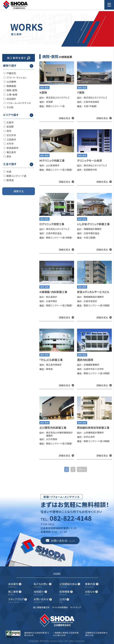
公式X (71, 601)
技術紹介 (45, 593)
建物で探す (10, 65)
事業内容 (97, 585)
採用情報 (71, 593)
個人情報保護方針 (41, 607)
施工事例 (20, 593)
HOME (57, 574)
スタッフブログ (20, 601)
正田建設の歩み (71, 585)
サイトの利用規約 (60, 607)
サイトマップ (76, 607)
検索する (19, 191)
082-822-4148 (71, 518)
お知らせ (97, 593)
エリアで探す (11, 115)
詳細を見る (66, 118)
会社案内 (20, 585)
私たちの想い (45, 585)
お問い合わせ (60, 541)
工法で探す (10, 164)
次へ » (82, 469)
